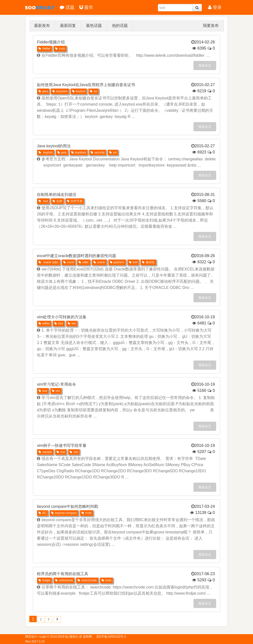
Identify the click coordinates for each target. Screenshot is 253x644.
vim (72, 323)
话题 (67, 7)
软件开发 (75, 201)
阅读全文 (205, 66)
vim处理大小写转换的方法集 (62, 317)
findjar (44, 580)
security (98, 152)
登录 (215, 7)
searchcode (87, 580)
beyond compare (64, 513)
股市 (86, 7)
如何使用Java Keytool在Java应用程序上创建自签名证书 (86, 85)
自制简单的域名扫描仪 (57, 195)
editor (44, 323)
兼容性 (148, 262)
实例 (57, 201)
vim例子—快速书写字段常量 (62, 445)
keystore (60, 91)
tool (43, 201)
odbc (84, 262)
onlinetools (64, 580)
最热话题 (94, 26)
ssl (94, 91)
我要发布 (211, 26)
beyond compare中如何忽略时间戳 (67, 506)
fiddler (44, 49)
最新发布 (42, 26)
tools (60, 49)
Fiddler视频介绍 (51, 42)
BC (42, 513)
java (43, 91)
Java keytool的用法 (54, 146)
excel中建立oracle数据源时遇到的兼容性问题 (76, 256)
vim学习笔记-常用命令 (56, 384)
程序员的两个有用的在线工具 (63, 574)
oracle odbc (48, 262)
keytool (79, 91)
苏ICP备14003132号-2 (111, 637)
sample (45, 452)
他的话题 (120, 26)
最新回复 (68, 26)
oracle (99, 262)
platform (117, 262)
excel (69, 262)
